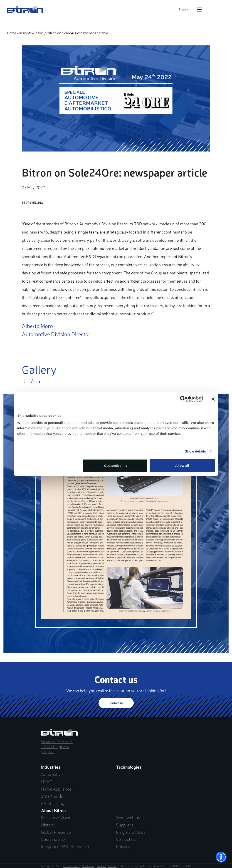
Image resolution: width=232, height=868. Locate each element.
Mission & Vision (56, 817)
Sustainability (54, 839)
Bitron (25, 9)
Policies (123, 846)
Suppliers (125, 825)
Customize (116, 466)
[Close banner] (213, 399)
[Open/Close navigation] (199, 10)
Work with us (128, 817)
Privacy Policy (72, 866)
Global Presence (56, 832)
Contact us (116, 703)
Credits (112, 866)
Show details (196, 451)
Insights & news (31, 33)
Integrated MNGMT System (66, 846)
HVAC (47, 781)
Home (12, 33)
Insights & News (131, 832)
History (48, 825)
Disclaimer (88, 866)
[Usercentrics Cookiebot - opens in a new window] (183, 399)
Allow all (182, 466)
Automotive (52, 774)
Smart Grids (52, 796)
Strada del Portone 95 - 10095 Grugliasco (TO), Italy (57, 747)
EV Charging (53, 803)
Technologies (129, 767)
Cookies (101, 866)
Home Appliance (56, 789)
